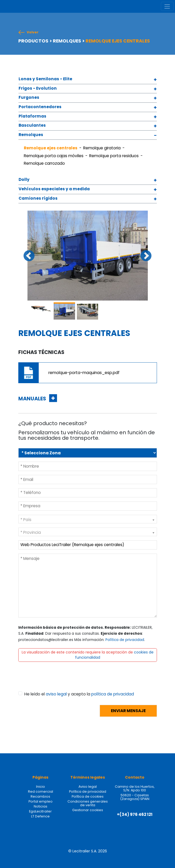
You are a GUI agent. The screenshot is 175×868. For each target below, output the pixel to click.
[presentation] (58, 681)
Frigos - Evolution (38, 88)
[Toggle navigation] (167, 6)
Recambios (40, 796)
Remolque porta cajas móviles (54, 156)
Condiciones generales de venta (88, 803)
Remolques (31, 135)
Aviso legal (88, 787)
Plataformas (32, 116)
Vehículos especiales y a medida (54, 189)
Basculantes (32, 126)
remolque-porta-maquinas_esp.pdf (84, 373)
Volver (33, 32)
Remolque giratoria (102, 148)
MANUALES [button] (33, 399)
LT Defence (40, 816)
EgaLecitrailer (40, 811)
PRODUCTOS (33, 41)
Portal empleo (41, 801)
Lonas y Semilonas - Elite (45, 79)
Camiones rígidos (38, 198)
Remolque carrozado (44, 163)
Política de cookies (88, 796)
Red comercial (41, 791)
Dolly (24, 180)
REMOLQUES (67, 41)
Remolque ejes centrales (51, 148)
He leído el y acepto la (79, 694)
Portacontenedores (40, 107)
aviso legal (56, 694)
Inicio (41, 787)
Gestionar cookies (88, 810)
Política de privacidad (125, 640)
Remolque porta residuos (114, 156)
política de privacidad (113, 694)
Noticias (41, 806)
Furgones (29, 98)
